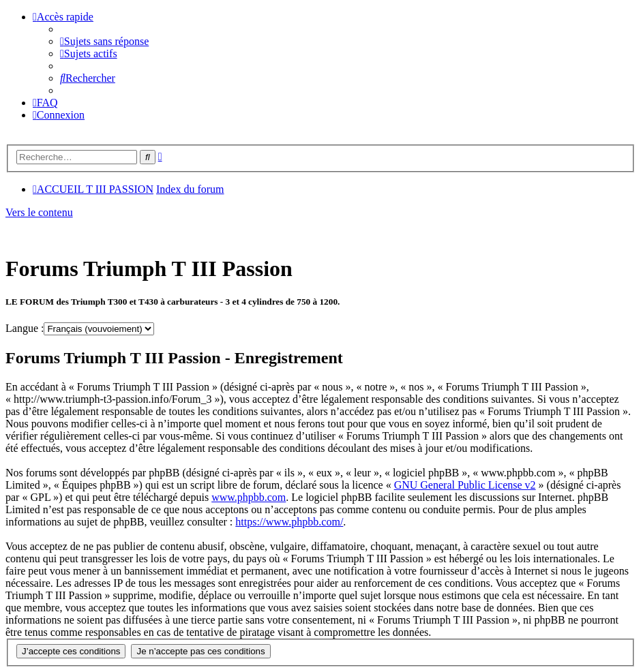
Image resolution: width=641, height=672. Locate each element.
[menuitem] (104, 41)
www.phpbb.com (249, 497)
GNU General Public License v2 (465, 485)
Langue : (25, 328)
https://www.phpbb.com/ (289, 522)
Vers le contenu (39, 212)
